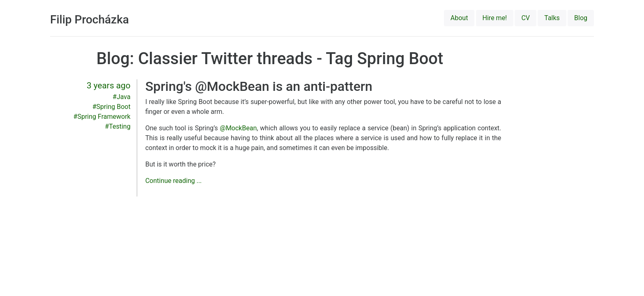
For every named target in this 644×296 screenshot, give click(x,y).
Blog (581, 18)
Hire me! (495, 18)
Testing (120, 126)
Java (124, 97)
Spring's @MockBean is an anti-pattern (259, 86)
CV (526, 18)
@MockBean (238, 128)
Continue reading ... (174, 181)
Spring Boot (114, 107)
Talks (552, 18)
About (459, 18)
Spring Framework (104, 117)
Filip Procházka (90, 20)
